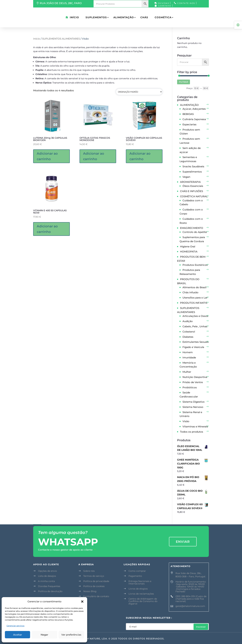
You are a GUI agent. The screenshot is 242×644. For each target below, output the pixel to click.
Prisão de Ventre (193, 382)
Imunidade (189, 357)
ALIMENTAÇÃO (124, 17)
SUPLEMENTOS (96, 17)
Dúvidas (164, 3)
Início (74, 17)
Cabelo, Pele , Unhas (195, 326)
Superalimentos (192, 172)
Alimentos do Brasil (194, 287)
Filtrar (184, 82)
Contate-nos (186, 3)
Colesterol (189, 332)
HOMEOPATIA (189, 252)
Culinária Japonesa (194, 119)
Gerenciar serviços (15, 626)
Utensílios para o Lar (195, 298)
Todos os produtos (192, 432)
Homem (188, 352)
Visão (186, 421)
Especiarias (189, 124)
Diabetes (188, 337)
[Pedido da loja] (139, 92)
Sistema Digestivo (194, 402)
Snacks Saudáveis (193, 166)
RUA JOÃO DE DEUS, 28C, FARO (61, 3)
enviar (183, 542)
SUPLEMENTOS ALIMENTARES (61, 39)
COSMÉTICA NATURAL (194, 196)
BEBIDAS (188, 114)
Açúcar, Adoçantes (194, 109)
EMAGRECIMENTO (192, 228)
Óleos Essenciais (193, 186)
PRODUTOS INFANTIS (194, 303)
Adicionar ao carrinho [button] (47, 156)
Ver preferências (71, 635)
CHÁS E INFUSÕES (192, 191)
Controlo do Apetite (195, 232)
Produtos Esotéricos (195, 265)
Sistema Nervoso (193, 407)
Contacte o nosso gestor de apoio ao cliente (65, 550)
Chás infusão (190, 292)
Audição (188, 321)
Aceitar (18, 635)
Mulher (187, 372)
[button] (82, 602)
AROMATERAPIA (190, 182)
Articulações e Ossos (195, 316)
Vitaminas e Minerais (195, 426)
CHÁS (144, 17)
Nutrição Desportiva (195, 377)
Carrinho (165, 6)
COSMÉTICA (163, 17)
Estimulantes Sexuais (196, 342)
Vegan (186, 177)
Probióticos (190, 387)
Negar (44, 635)
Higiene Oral (188, 246)
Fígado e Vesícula (193, 347)
